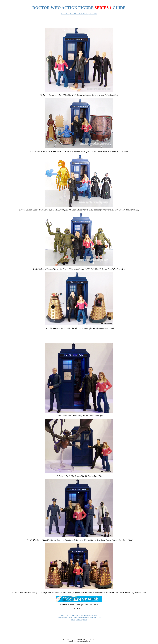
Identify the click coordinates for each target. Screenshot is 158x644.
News (85, 620)
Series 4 (81, 618)
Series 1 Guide (65, 14)
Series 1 (66, 618)
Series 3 (76, 618)
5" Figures (60, 618)
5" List (73, 620)
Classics (87, 618)
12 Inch (99, 618)
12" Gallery (79, 620)
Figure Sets (93, 618)
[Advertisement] (46, 2)
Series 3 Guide (84, 14)
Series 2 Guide (74, 14)
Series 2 (71, 618)
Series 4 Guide (93, 14)
